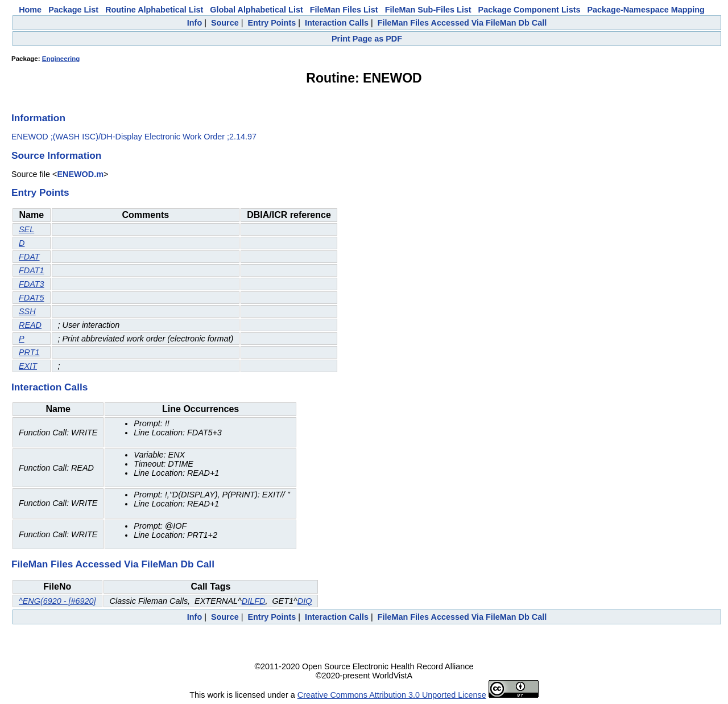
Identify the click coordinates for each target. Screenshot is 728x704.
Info (195, 23)
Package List (73, 10)
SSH (27, 311)
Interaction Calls (337, 23)
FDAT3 (32, 284)
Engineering (61, 59)
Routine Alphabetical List (154, 10)
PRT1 (29, 352)
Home (30, 10)
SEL (26, 229)
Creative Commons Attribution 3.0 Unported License (392, 695)
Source (225, 23)
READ (30, 325)
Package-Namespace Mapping (646, 10)
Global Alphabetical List (256, 10)
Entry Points (272, 23)
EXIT (28, 366)
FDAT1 (32, 270)
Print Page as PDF (367, 39)
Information (38, 118)
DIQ (305, 601)
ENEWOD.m (80, 174)
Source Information (56, 155)
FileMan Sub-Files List (428, 10)
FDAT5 (32, 298)
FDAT (29, 257)
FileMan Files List (344, 10)
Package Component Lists (530, 10)
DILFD (254, 601)
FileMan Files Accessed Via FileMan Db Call (462, 23)
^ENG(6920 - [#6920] (57, 601)
